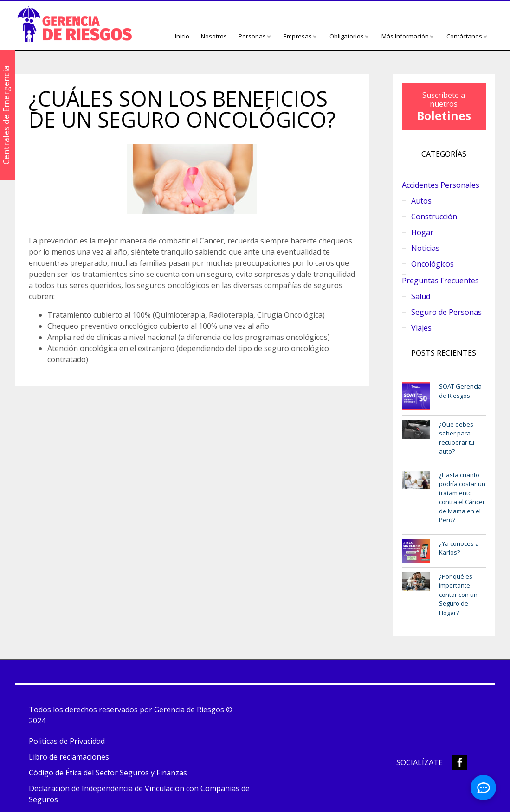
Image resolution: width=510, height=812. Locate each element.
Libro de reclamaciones (69, 757)
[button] (255, 37)
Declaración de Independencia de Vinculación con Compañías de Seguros (139, 794)
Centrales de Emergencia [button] (6, 115)
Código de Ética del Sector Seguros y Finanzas (108, 773)
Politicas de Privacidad (67, 741)
